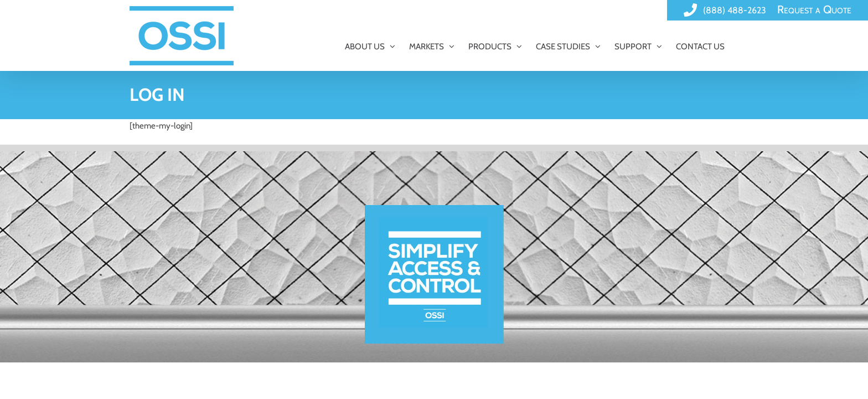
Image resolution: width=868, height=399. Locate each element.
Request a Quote (814, 9)
